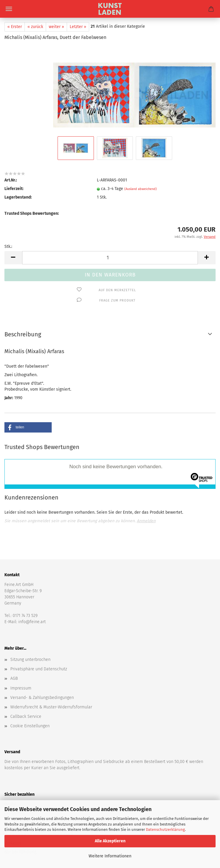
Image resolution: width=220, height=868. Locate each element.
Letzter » (78, 27)
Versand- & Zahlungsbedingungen (42, 658)
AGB (14, 639)
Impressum (21, 649)
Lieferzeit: (14, 184)
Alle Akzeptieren (110, 841)
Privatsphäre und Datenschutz (39, 629)
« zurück (35, 27)
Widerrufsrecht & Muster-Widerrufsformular (51, 668)
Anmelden (146, 481)
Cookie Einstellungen (30, 686)
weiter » (56, 27)
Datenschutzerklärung (165, 829)
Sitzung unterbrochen (30, 620)
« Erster (15, 27)
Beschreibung (23, 330)
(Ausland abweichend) (141, 185)
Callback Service (26, 677)
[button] (28, 423)
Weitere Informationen (110, 856)
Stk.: (8, 242)
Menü (9, 9)
